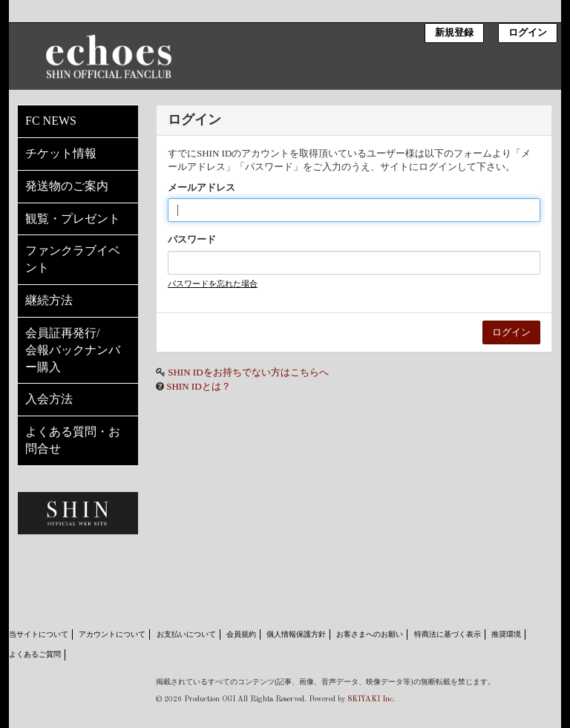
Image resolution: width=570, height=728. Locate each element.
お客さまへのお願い (370, 634)
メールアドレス (202, 187)
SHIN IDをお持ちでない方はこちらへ (248, 372)
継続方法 (49, 300)
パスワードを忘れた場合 (213, 283)
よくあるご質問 (35, 654)
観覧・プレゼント (73, 219)
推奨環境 (506, 634)
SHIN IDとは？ (198, 386)
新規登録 (454, 33)
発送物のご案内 (67, 186)
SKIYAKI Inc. (371, 699)
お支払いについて (186, 634)
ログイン (528, 33)
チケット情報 (61, 153)
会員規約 (241, 634)
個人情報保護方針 (296, 634)
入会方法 (49, 399)
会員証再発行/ (78, 351)
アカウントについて (112, 634)
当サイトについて (39, 634)
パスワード (192, 239)
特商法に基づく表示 (448, 634)
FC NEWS (51, 121)
